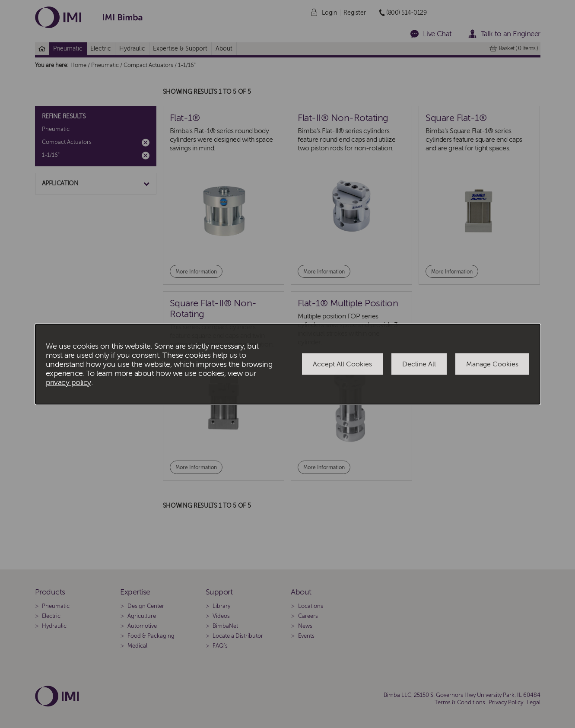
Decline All (419, 364)
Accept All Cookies (342, 364)
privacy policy (68, 382)
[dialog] (288, 364)
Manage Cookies (492, 364)
